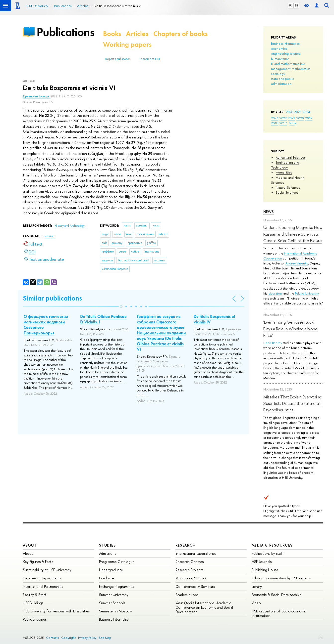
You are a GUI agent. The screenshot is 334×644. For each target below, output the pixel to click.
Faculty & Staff (35, 595)
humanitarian (280, 59)
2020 (300, 118)
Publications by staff (268, 553)
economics (279, 48)
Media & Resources (272, 545)
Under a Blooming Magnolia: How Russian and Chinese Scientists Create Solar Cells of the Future (293, 234)
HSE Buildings (33, 603)
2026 (289, 112)
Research (186, 545)
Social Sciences (287, 192)
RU (290, 5)
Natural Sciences (288, 187)
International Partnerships (43, 586)
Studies (107, 545)
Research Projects (189, 570)
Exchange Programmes (116, 586)
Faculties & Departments (42, 578)
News (269, 212)
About (30, 545)
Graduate (107, 578)
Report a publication (118, 59)
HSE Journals (262, 562)
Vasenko (302, 263)
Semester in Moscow (115, 611)
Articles (137, 34)
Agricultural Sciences (291, 157)
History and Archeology (70, 226)
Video (256, 603)
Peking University (307, 293)
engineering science (286, 53)
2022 (283, 118)
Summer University (114, 595)
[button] (121, 306)
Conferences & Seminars (195, 586)
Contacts (52, 638)
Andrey (291, 263)
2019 (309, 118)
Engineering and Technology (285, 165)
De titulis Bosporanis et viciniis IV (214, 319)
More (293, 123)
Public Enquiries (35, 619)
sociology (278, 74)
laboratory (275, 293)
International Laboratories (196, 553)
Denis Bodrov (273, 343)
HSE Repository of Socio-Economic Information (279, 613)
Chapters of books (180, 34)
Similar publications (52, 298)
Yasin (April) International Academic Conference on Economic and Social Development (204, 607)
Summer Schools (112, 603)
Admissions (108, 553)
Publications (65, 32)
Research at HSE (150, 59)
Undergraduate (111, 570)
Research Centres (190, 562)
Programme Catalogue (117, 562)
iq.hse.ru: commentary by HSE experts (281, 578)
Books (112, 34)
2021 (292, 118)
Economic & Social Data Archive (277, 595)
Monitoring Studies (191, 578)
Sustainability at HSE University (47, 570)
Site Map (105, 638)
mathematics (301, 69)
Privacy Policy (87, 638)
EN (296, 5)
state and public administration (282, 81)
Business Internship (114, 619)
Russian (50, 236)
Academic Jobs (187, 595)
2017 (283, 123)
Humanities (284, 172)
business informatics (285, 43)
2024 (306, 112)
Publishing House (265, 570)
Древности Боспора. (37, 96)
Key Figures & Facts (38, 562)
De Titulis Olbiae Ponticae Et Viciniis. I (103, 319)
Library (257, 586)
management (281, 69)
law (303, 64)
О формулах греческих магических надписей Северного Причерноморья (46, 325)
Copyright (68, 638)
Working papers (127, 44)
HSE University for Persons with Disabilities (56, 611)
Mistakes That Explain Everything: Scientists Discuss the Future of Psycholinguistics (293, 403)
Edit (321, 637)
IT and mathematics (285, 64)
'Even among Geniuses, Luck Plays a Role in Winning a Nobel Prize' (291, 329)
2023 (275, 118)
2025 (298, 112)
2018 (275, 123)
